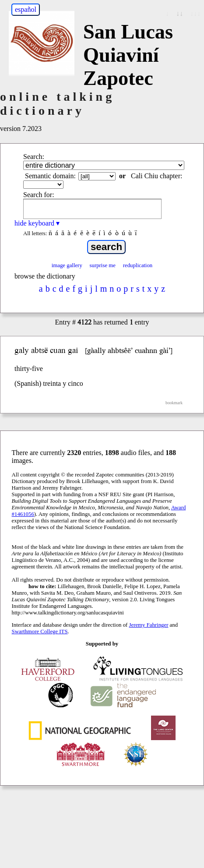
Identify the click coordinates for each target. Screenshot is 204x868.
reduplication (138, 265)
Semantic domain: (50, 176)
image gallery (67, 265)
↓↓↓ (195, 13)
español (26, 9)
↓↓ (179, 13)
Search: (34, 157)
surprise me (103, 265)
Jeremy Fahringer (149, 625)
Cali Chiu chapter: (157, 176)
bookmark (174, 403)
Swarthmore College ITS (40, 632)
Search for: (39, 195)
